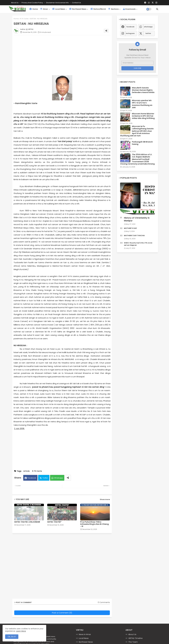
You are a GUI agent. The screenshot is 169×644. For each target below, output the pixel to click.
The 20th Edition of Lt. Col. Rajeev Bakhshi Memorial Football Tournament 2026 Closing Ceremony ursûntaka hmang (137, 159)
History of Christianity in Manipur (137, 219)
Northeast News (78, 9)
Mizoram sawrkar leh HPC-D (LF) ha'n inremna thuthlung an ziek (142, 104)
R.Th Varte (24, 19)
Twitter (45, 478)
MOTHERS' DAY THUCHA (134, 236)
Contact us (76, 3)
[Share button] (68, 478)
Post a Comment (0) (62, 613)
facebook (130, 27)
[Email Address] (137, 63)
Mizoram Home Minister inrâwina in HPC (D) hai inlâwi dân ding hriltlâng (143, 116)
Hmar (44, 9)
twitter (148, 33)
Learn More (21, 631)
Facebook (32, 478)
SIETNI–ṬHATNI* (54, 522)
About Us (15, 3)
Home (34, 9)
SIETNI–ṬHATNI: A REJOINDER (27, 522)
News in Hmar (85, 634)
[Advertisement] (65, 55)
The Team (133, 642)
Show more (105, 499)
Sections (113, 9)
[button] (157, 9)
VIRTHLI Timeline (135, 638)
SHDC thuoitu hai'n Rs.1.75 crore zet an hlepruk (138, 244)
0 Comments (104, 602)
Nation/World (98, 9)
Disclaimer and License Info (58, 3)
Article (26, 471)
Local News (59, 9)
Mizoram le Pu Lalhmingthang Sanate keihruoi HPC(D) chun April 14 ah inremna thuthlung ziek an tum (137, 131)
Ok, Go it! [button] (12, 637)
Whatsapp (59, 478)
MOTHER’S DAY (130, 228)
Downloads (129, 9)
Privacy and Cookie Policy (32, 3)
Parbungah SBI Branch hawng (142, 143)
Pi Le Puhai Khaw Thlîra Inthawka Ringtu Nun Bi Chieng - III (94, 524)
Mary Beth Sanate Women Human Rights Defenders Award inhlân (143, 90)
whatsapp (148, 27)
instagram (130, 33)
